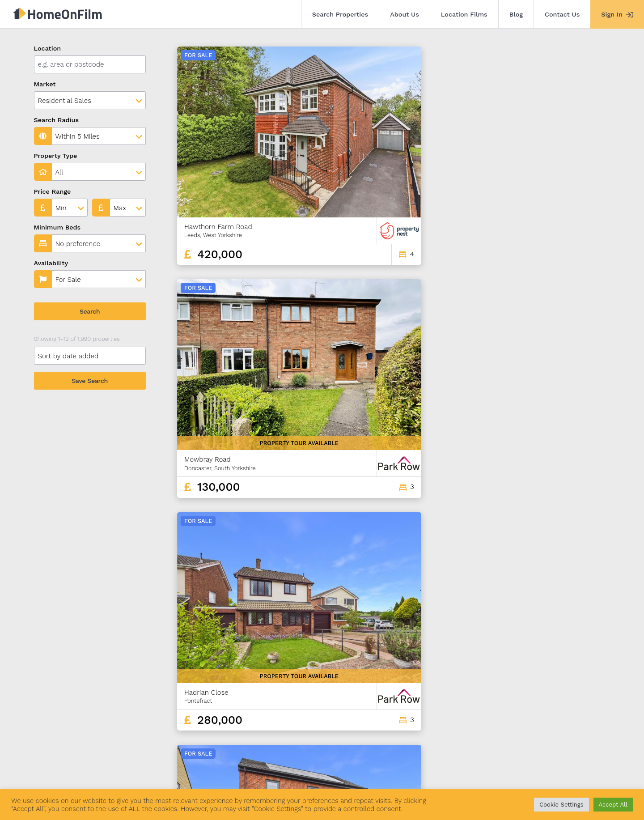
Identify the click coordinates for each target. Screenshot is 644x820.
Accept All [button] (613, 805)
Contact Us (562, 14)
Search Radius (57, 120)
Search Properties (340, 14)
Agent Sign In (305, 770)
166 (595, 689)
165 (580, 689)
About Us (405, 14)
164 (563, 689)
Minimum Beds (57, 227)
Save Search (90, 381)
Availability (51, 263)
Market (45, 84)
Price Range (53, 191)
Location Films (464, 14)
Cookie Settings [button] (561, 805)
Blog (516, 14)
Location (48, 48)
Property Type (56, 156)
